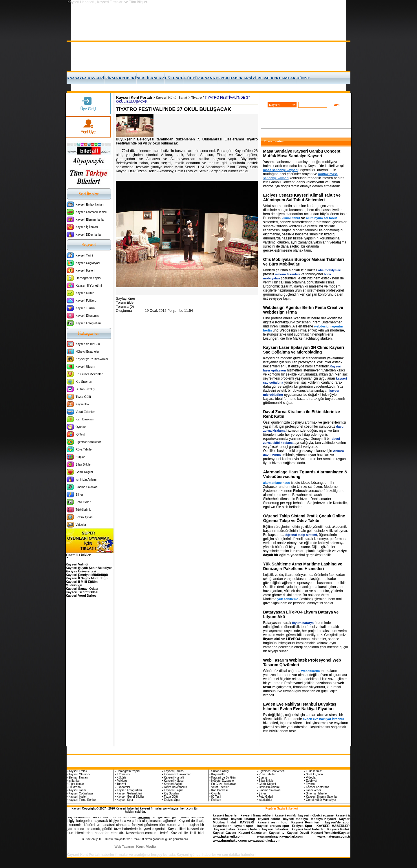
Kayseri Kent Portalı (134, 97)
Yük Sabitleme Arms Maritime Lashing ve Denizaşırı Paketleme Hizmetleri (303, 566)
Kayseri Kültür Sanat (171, 98)
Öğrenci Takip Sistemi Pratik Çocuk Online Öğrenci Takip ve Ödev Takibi (304, 518)
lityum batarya (303, 623)
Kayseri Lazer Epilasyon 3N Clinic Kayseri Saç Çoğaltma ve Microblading (304, 350)
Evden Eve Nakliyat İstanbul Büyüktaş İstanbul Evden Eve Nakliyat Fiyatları (300, 706)
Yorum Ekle (125, 303)
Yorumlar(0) (125, 307)
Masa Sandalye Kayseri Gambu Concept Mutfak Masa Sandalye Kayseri (302, 153)
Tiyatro (196, 98)
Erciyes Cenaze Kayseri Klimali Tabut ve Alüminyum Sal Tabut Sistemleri (302, 197)
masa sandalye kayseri (280, 170)
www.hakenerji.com (228, 836)
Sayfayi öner (126, 299)
